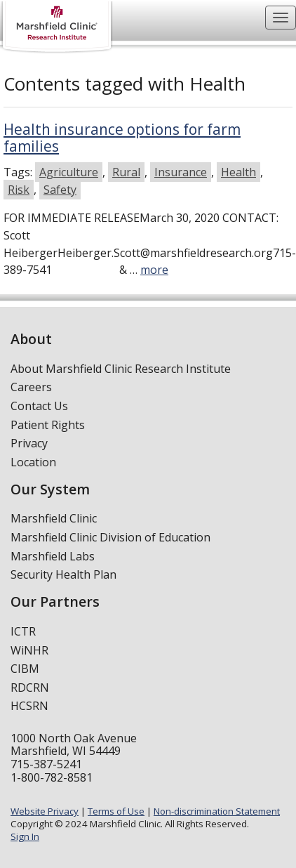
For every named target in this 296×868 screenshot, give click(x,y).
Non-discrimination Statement (217, 811)
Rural (126, 172)
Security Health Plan (63, 574)
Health (238, 172)
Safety (60, 190)
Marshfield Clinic (54, 518)
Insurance (181, 172)
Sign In (25, 836)
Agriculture (69, 172)
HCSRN (29, 706)
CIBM (25, 669)
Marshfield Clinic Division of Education (110, 537)
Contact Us (39, 406)
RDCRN (30, 688)
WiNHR (29, 650)
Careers (31, 387)
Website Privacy (45, 811)
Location (33, 462)
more (154, 270)
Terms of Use (116, 811)
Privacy (29, 443)
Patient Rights (48, 425)
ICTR (23, 631)
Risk (19, 190)
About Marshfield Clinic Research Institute (121, 369)
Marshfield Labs (53, 556)
